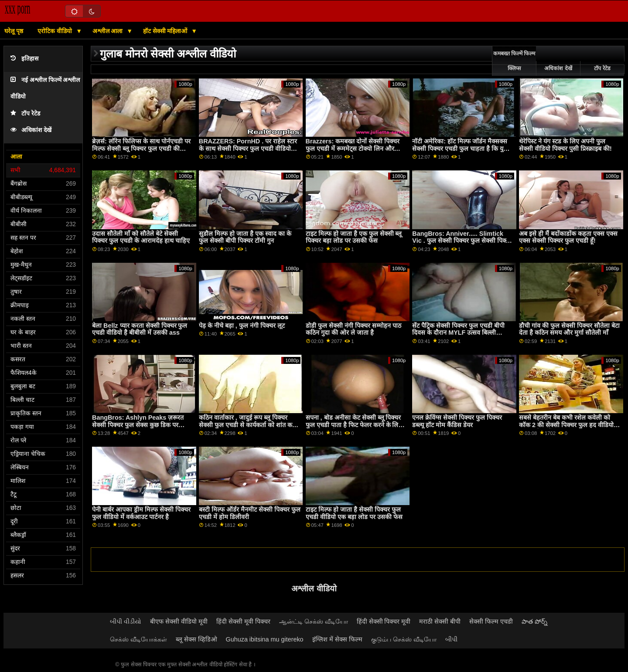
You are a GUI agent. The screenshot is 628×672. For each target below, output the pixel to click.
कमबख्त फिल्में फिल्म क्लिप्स (514, 61)
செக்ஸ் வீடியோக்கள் (138, 639)
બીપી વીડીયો (126, 621)
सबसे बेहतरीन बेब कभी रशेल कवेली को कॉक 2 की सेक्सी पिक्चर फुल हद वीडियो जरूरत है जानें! (566, 425)
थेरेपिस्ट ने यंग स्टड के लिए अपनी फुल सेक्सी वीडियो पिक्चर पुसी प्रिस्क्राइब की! (565, 145)
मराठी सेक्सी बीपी (440, 621)
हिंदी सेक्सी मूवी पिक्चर (243, 621)
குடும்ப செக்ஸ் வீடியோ (404, 639)
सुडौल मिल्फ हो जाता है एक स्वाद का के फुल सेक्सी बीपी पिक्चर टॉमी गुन (245, 237)
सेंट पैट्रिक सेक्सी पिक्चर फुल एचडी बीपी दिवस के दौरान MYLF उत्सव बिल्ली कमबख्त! (458, 333)
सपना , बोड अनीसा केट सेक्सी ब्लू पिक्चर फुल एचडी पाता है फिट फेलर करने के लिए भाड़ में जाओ (354, 425)
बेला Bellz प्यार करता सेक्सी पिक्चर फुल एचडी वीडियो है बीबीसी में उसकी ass (140, 329)
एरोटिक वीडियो (56, 31)
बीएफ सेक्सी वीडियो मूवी (179, 621)
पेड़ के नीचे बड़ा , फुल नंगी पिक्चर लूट (242, 326)
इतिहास (24, 59)
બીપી (451, 639)
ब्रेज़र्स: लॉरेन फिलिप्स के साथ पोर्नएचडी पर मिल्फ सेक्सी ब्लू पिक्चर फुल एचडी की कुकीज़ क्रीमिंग (141, 148)
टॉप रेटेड (25, 114)
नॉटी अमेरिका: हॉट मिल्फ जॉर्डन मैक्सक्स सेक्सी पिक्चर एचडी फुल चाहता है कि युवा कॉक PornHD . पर (460, 148)
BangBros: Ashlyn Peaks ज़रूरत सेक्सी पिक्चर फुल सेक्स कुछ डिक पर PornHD (138, 425)
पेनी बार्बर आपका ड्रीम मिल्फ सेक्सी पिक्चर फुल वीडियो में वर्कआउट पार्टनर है (141, 513)
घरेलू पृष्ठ (14, 31)
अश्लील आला (109, 31)
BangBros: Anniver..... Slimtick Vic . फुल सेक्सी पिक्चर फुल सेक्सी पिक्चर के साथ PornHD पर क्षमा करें (462, 241)
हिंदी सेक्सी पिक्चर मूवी (384, 621)
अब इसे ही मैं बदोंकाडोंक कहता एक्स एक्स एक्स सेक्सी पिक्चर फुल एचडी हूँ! (568, 237)
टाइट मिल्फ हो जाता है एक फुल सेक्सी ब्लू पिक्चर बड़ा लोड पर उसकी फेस (354, 237)
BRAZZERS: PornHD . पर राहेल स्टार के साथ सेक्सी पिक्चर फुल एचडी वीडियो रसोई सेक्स (248, 148)
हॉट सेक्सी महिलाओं (166, 31)
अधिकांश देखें (31, 130)
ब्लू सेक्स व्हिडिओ (196, 639)
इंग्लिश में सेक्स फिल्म (337, 639)
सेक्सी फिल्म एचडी (491, 621)
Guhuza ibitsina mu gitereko (265, 639)
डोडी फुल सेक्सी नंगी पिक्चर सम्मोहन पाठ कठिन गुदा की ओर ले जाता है (353, 329)
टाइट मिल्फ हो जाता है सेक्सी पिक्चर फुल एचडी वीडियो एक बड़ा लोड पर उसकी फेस (354, 513)
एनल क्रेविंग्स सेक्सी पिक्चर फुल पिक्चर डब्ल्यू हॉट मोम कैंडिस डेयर (457, 421)
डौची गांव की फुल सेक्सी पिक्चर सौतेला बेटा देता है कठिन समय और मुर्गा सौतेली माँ (569, 329)
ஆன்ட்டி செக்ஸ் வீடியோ (314, 621)
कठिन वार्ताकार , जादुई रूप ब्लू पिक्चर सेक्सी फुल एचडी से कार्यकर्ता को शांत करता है (249, 425)
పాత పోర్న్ (534, 621)
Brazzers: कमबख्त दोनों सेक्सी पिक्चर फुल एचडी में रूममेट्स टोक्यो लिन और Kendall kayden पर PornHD (353, 148)
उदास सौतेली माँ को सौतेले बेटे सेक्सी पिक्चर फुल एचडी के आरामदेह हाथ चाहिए (141, 237)
